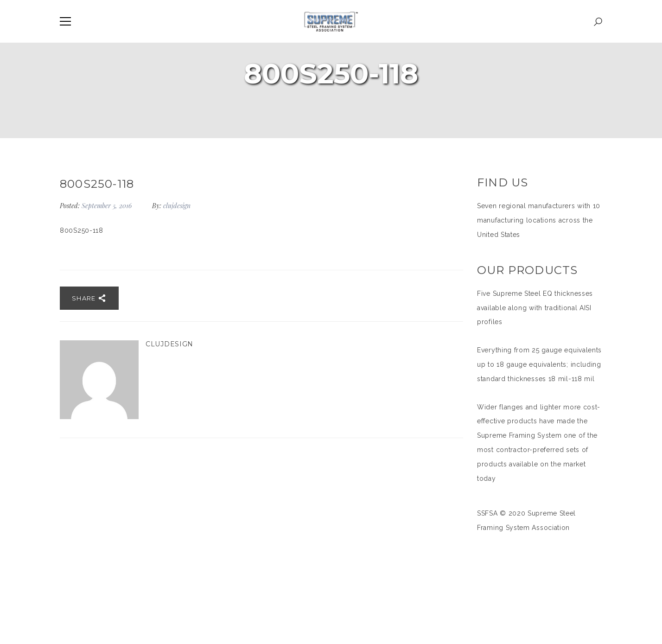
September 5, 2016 (108, 206)
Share (89, 298)
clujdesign (177, 206)
